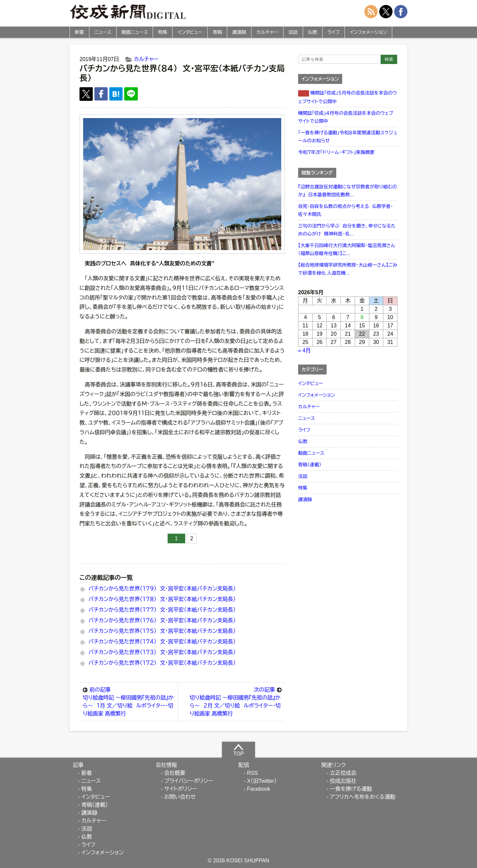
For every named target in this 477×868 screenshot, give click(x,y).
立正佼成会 (343, 773)
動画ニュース (135, 32)
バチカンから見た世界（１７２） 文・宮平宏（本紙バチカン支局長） (162, 663)
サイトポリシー (181, 789)
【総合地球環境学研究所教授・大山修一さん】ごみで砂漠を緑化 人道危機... (348, 269)
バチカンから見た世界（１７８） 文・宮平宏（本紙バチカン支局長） (162, 599)
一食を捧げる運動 (351, 789)
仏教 (313, 32)
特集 (163, 32)
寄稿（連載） (310, 465)
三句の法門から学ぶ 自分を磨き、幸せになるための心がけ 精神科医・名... (347, 230)
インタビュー (190, 32)
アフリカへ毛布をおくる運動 (363, 797)
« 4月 (304, 350)
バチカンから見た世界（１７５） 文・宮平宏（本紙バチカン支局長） (162, 631)
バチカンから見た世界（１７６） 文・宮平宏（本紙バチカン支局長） (162, 620)
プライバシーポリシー (189, 781)
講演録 (239, 32)
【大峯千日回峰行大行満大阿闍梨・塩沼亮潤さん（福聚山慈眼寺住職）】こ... (347, 249)
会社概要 (175, 773)
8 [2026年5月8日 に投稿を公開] (362, 317)
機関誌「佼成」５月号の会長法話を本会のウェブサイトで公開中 (347, 97)
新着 (79, 32)
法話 (293, 32)
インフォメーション (368, 32)
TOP (239, 750)
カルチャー (267, 32)
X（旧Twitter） (262, 781)
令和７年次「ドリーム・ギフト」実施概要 (336, 152)
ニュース (103, 32)
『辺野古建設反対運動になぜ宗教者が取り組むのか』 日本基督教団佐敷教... (347, 191)
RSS (253, 773)
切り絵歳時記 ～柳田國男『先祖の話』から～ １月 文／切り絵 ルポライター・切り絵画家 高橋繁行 (129, 701)
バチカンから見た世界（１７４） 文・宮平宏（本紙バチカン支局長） (162, 642)
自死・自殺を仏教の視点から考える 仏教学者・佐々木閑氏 (345, 210)
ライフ (334, 32)
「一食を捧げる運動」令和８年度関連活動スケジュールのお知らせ (348, 137)
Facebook (259, 789)
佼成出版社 (343, 781)
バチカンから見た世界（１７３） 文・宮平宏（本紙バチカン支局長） (162, 652)
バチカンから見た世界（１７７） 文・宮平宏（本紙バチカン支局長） (162, 610)
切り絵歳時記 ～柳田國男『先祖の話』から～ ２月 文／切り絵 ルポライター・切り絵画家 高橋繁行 (236, 701)
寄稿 (217, 32)
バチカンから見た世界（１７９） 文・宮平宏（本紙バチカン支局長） (162, 589)
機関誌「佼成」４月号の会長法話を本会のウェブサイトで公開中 (346, 117)
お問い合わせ (180, 797)
